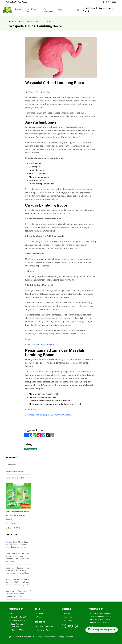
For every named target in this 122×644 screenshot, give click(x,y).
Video (39, 617)
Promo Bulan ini (69, 617)
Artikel (21, 21)
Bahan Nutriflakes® (17, 617)
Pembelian (67, 613)
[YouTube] (77, 626)
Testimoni (67, 621)
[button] (34, 11)
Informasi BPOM (16, 630)
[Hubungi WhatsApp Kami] (101, 630)
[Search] (78, 10)
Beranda (13, 21)
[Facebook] (64, 626)
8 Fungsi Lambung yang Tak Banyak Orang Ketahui (48, 415)
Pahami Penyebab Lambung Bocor (41, 344)
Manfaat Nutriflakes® (18, 621)
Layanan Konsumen (44, 626)
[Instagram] (70, 626)
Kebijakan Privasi (43, 630)
